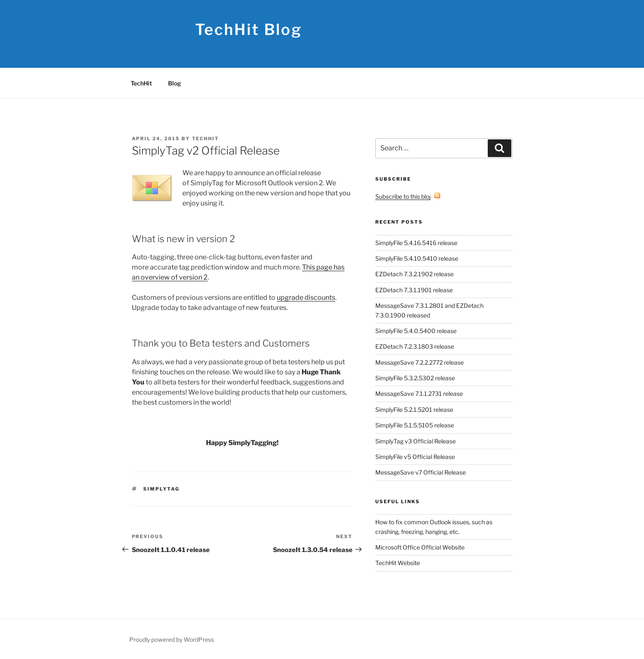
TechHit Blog (249, 29)
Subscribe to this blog (408, 196)
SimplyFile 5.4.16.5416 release (416, 243)
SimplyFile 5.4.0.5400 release (416, 331)
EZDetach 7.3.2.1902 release (414, 274)
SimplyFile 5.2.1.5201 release (414, 410)
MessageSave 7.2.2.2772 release (420, 362)
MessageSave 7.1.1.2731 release (419, 394)
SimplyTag (161, 489)
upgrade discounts (306, 297)
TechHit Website (398, 563)
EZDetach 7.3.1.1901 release (414, 290)
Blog (175, 83)
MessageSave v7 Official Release (421, 472)
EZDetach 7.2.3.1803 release (415, 346)
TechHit (141, 83)
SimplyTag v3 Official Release (416, 441)
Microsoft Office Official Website (420, 547)
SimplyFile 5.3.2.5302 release (415, 378)
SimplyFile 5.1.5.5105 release (415, 425)
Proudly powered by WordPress (172, 639)
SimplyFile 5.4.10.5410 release (417, 258)
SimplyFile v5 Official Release (415, 457)
